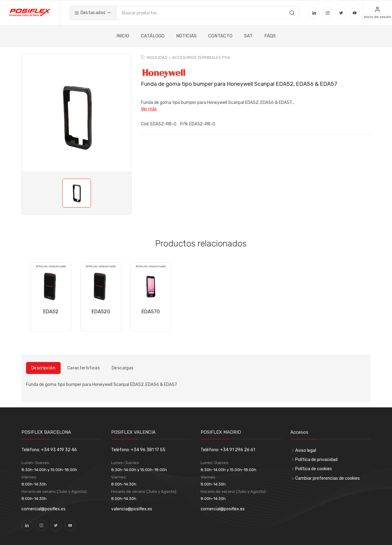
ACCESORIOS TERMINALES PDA (201, 57)
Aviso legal (306, 450)
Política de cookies (314, 469)
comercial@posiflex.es (43, 509)
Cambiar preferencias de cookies (328, 478)
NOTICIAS (186, 36)
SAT (248, 36)
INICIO (123, 36)
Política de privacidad (316, 460)
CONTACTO (220, 36)
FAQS (270, 36)
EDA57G (151, 312)
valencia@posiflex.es (132, 509)
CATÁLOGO (153, 36)
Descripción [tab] (43, 368)
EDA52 (51, 312)
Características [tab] (84, 368)
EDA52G (101, 312)
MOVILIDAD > (158, 57)
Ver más (149, 109)
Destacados (90, 13)
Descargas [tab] (123, 368)
